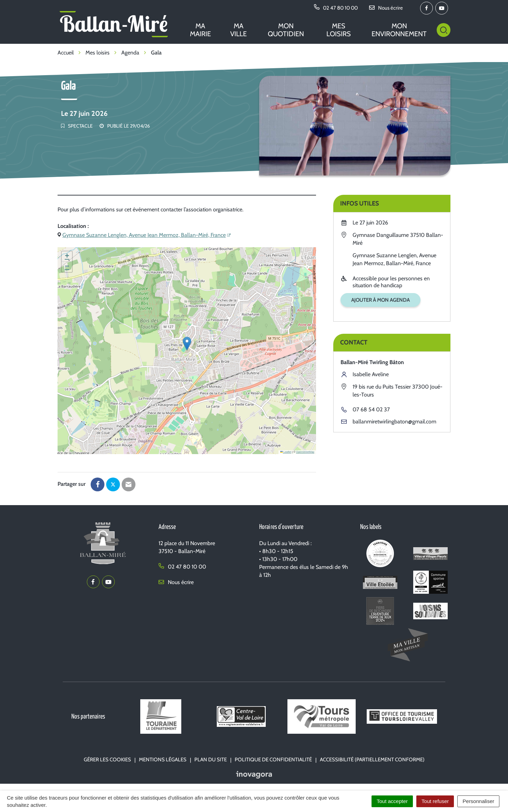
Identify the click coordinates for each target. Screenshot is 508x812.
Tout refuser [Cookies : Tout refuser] (435, 801)
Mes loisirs (339, 30)
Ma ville (238, 30)
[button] (187, 344)
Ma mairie (200, 30)
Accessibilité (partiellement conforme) (372, 760)
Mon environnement (399, 30)
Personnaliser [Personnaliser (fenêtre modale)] (478, 801)
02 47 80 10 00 (182, 567)
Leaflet (286, 452)
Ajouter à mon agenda (380, 300)
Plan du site (211, 760)
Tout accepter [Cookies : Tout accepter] (392, 801)
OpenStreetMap (305, 452)
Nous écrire (176, 582)
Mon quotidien (286, 30)
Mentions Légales (163, 760)
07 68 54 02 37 (371, 409)
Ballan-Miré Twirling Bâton (372, 362)
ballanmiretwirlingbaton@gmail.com (394, 422)
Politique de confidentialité (273, 760)
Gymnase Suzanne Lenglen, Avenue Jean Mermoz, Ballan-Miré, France (144, 235)
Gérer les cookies (107, 760)
